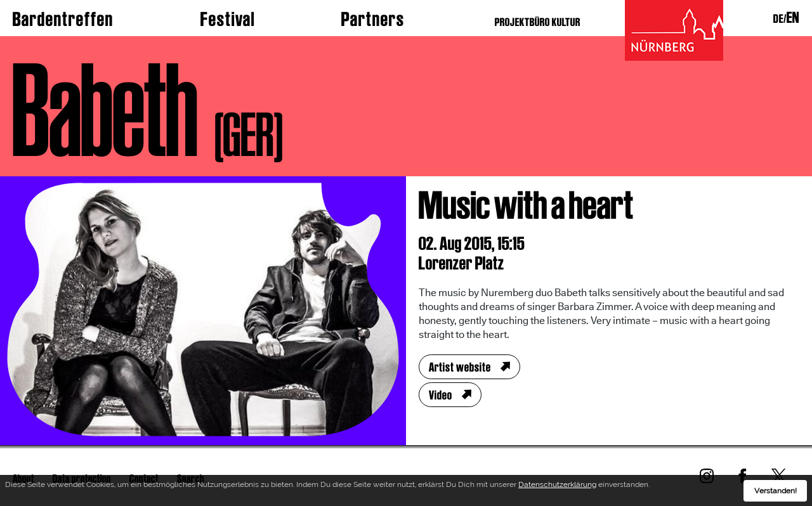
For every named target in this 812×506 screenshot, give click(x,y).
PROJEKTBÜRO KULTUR (538, 22)
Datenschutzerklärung (557, 486)
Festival (228, 19)
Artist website (460, 367)
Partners (373, 19)
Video (441, 395)
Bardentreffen (63, 19)
